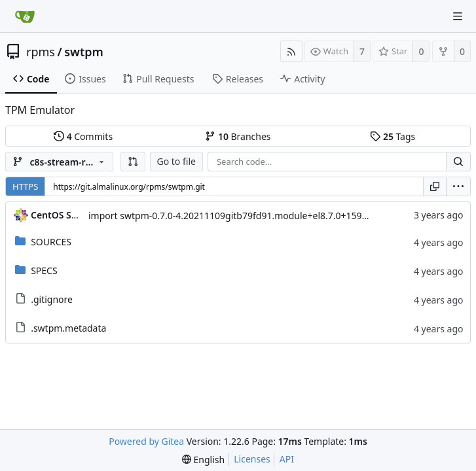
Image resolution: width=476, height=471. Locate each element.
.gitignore (52, 299)
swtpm (84, 52)
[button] (133, 162)
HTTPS (25, 186)
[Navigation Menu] (458, 16)
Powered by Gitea (146, 441)
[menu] (458, 186)
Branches (238, 136)
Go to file (176, 161)
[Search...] (458, 162)
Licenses (252, 459)
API (287, 459)
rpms (41, 52)
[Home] (25, 16)
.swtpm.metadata (68, 328)
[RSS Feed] (291, 51)
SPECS (44, 270)
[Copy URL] (435, 186)
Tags (393, 136)
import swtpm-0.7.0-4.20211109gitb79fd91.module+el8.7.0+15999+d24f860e (253, 216)
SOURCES (51, 242)
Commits (83, 136)
